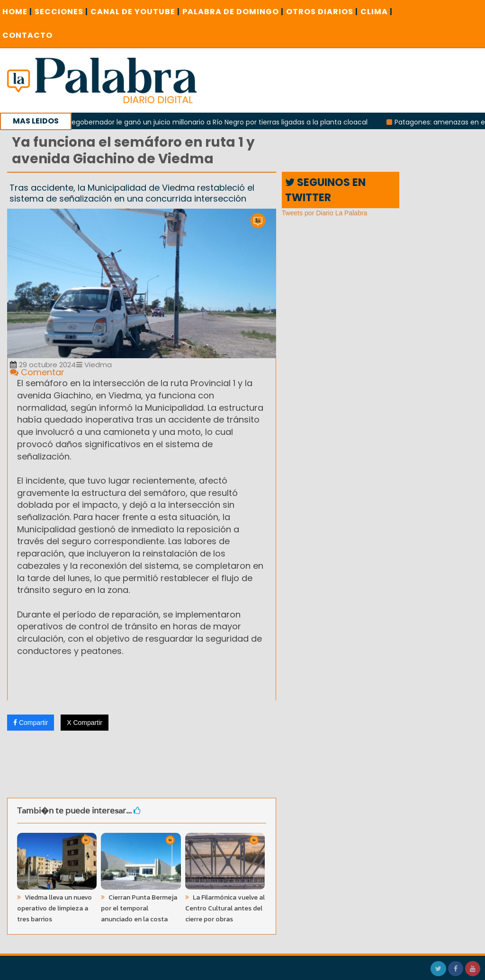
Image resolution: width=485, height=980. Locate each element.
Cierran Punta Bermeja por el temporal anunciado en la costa (139, 908)
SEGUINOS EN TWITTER (325, 190)
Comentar (37, 372)
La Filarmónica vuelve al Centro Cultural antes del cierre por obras (225, 908)
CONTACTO (27, 35)
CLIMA (377, 12)
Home (17, 12)
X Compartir (85, 723)
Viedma (94, 365)
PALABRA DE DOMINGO (233, 12)
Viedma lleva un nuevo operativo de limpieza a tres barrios (54, 908)
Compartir (31, 723)
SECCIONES (61, 12)
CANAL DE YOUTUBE (135, 12)
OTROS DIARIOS (322, 12)
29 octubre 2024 (43, 365)
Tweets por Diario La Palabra (325, 213)
